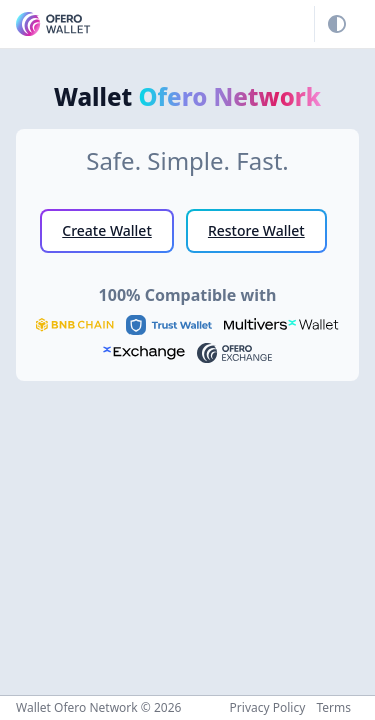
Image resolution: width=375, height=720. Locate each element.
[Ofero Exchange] (234, 351)
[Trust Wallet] (169, 323)
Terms (333, 707)
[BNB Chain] (75, 323)
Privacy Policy (268, 707)
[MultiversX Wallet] (281, 323)
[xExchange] (144, 351)
